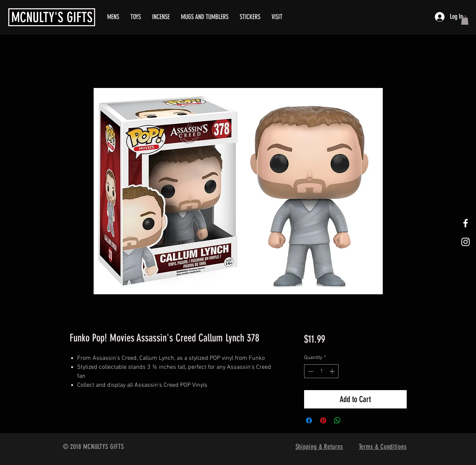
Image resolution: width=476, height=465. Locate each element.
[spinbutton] (321, 371)
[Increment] (333, 371)
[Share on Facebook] (309, 420)
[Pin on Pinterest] (323, 420)
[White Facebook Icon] (466, 223)
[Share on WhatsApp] (337, 420)
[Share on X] (352, 420)
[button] (465, 20)
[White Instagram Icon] (466, 242)
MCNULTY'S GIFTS (52, 17)
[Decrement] (310, 371)
